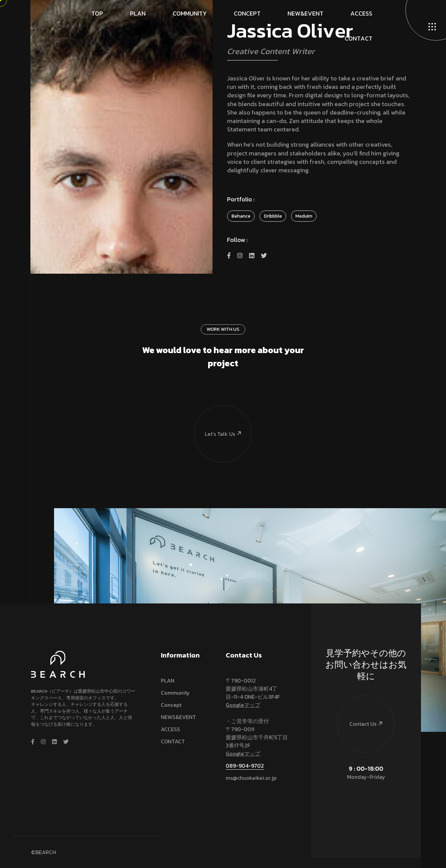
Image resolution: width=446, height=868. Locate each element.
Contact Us (360, 712)
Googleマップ (243, 705)
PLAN (168, 680)
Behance (241, 216)
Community (175, 693)
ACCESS (170, 729)
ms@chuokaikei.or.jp (251, 778)
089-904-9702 (245, 766)
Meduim (304, 216)
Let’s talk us (218, 421)
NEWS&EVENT (178, 717)
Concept (171, 705)
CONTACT (173, 741)
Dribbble (273, 216)
